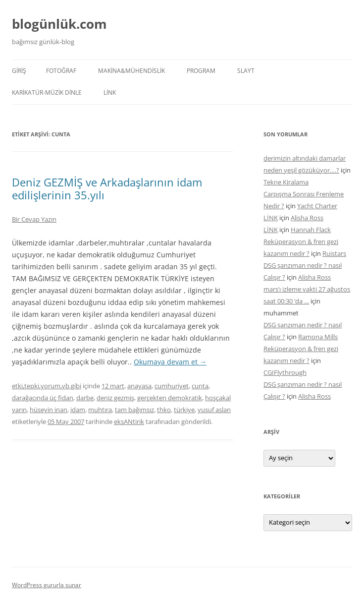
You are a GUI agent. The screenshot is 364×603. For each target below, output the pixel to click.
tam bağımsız (134, 410)
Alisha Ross (307, 218)
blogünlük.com (59, 24)
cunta (200, 386)
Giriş (19, 71)
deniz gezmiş (115, 398)
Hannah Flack (311, 230)
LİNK (110, 92)
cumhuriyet (172, 386)
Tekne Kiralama (286, 182)
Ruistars (334, 253)
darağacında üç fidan (43, 398)
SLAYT (246, 71)
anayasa (139, 386)
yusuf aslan (214, 410)
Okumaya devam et (170, 362)
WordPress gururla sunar (47, 585)
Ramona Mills (318, 337)
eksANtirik (129, 422)
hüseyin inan (49, 410)
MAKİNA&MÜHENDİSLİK (131, 71)
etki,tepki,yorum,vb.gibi (47, 386)
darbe (85, 398)
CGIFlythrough (285, 372)
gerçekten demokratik (170, 398)
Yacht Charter (317, 206)
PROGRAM (201, 71)
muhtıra (100, 410)
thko (164, 410)
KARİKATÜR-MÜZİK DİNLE (47, 92)
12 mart (113, 386)
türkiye (184, 410)
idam (78, 410)
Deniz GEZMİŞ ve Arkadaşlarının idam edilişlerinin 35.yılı (107, 188)
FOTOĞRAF (61, 71)
